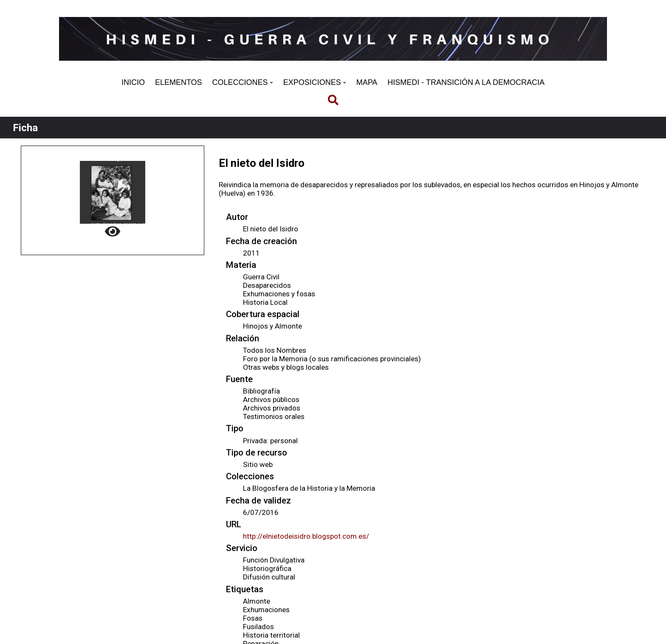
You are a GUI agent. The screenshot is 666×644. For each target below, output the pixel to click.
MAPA (367, 82)
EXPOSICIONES (315, 82)
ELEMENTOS (179, 82)
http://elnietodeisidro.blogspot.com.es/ (306, 536)
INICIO (133, 82)
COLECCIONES (243, 82)
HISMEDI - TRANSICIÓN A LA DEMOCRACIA (466, 82)
